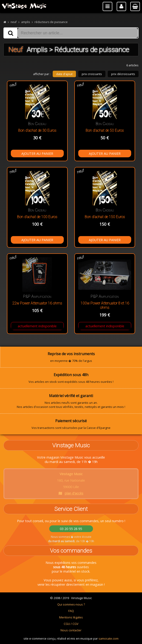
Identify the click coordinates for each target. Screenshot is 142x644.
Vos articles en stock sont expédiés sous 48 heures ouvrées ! (71, 378)
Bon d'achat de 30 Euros (37, 130)
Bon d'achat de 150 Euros (105, 217)
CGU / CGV (71, 624)
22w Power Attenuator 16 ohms (37, 303)
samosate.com (109, 638)
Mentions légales (71, 617)
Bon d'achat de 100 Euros (37, 217)
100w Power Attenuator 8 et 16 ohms (105, 305)
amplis (26, 22)
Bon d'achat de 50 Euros (105, 130)
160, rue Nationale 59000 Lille (71, 484)
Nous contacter (71, 630)
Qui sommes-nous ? (71, 604)
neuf (14, 22)
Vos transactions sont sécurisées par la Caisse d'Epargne (71, 424)
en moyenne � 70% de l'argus (71, 357)
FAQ (71, 611)
